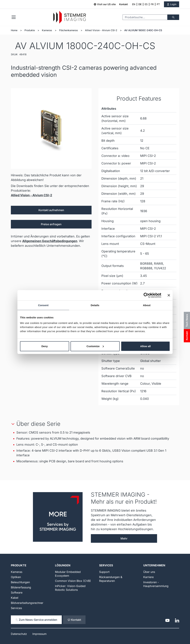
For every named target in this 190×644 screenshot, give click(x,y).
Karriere (148, 577)
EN (134, 4)
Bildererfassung (21, 587)
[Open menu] (14, 17)
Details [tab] (95, 305)
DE (140, 4)
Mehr (124, 538)
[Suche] (173, 17)
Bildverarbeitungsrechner (27, 603)
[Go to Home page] (70, 17)
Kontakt (124, 4)
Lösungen (63, 565)
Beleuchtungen (20, 582)
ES (146, 4)
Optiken (16, 577)
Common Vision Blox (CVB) (73, 581)
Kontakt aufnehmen (51, 210)
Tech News (187, 320)
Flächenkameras (69, 30)
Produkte (30, 30)
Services (16, 608)
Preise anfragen (51, 224)
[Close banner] (169, 295)
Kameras (47, 30)
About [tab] (147, 305)
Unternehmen (154, 565)
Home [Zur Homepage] (14, 30)
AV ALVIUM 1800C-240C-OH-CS (143, 30)
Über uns (149, 572)
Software (17, 593)
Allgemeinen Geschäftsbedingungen (50, 241)
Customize (95, 346)
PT (158, 4)
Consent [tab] (43, 305)
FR (152, 4)
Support (104, 572)
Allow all (145, 346)
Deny (45, 346)
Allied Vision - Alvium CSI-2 (101, 30)
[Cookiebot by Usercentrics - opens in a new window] (146, 295)
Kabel (15, 598)
